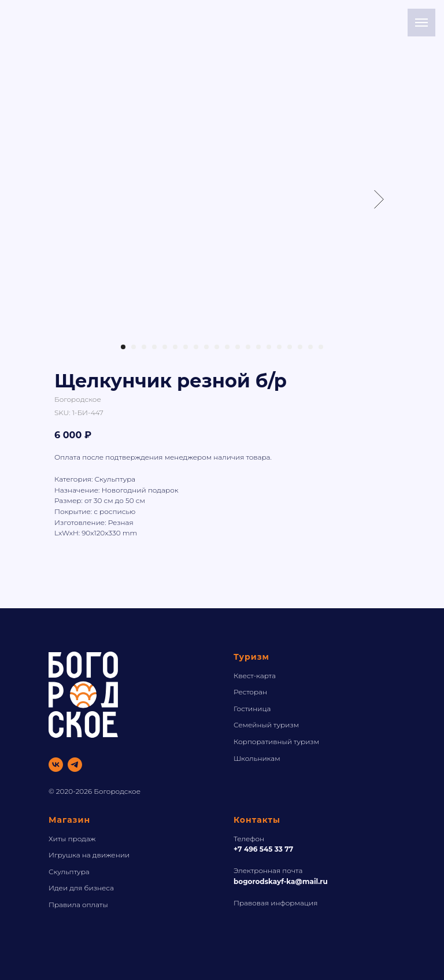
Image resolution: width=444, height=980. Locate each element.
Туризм (251, 657)
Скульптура (69, 872)
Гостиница (252, 709)
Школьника (254, 758)
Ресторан (250, 692)
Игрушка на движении (89, 855)
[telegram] (75, 765)
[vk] (56, 765)
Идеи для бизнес (79, 888)
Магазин (69, 820)
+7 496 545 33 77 (263, 849)
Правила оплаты (78, 905)
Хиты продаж (72, 839)
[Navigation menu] (421, 23)
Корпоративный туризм (276, 742)
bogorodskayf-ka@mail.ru (281, 881)
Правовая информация (275, 903)
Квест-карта (255, 676)
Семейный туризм (266, 725)
